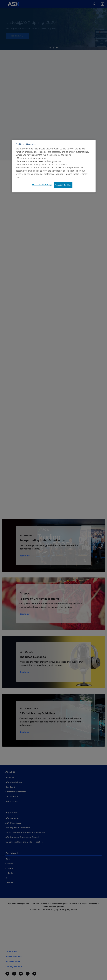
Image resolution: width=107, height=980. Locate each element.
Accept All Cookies (63, 185)
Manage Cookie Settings (42, 185)
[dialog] (54, 166)
